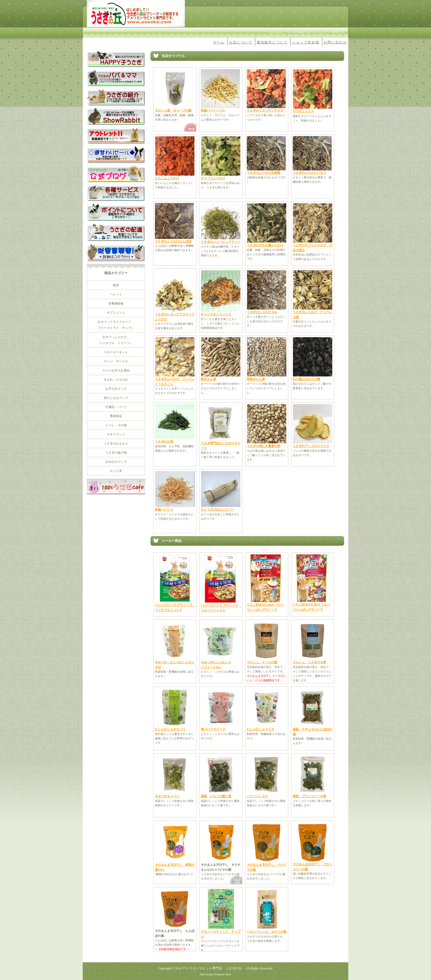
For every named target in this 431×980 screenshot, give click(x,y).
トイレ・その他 (116, 425)
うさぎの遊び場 (116, 453)
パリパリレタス (257, 796)
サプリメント (116, 313)
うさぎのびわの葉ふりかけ (265, 245)
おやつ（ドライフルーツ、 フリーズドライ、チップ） (116, 325)
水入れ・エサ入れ (116, 379)
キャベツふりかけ (213, 178)
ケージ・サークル (116, 361)
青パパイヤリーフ (213, 729)
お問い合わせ (335, 42)
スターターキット (116, 352)
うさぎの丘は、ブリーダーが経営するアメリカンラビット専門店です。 (307, 32)
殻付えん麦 (208, 379)
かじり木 (116, 471)
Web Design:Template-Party (215, 974)
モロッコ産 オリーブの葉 (173, 110)
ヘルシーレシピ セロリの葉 (267, 932)
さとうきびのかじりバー (218, 510)
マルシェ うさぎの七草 (309, 662)
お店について (241, 42)
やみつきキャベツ (167, 796)
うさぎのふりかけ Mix (262, 312)
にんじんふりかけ (167, 178)
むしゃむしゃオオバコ (170, 729)
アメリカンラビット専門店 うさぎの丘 (212, 968)
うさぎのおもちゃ (116, 443)
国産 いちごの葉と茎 (216, 796)
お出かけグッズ (116, 462)
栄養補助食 (116, 303)
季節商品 (116, 416)
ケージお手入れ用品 (116, 370)
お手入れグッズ (116, 389)
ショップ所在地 (306, 42)
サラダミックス (303, 111)
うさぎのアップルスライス (311, 446)
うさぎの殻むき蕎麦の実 (263, 446)
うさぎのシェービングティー (221, 242)
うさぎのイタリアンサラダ (265, 110)
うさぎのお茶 (164, 441)
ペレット (116, 294)
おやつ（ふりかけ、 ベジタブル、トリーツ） (116, 340)
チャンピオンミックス (216, 314)
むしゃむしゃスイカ (260, 729)
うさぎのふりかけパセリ (309, 173)
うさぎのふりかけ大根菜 (263, 173)
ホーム (219, 42)
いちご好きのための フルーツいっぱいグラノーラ (311, 605)
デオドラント (116, 434)
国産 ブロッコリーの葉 (309, 796)
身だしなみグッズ (116, 398)
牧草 (116, 285)
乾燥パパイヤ (164, 510)
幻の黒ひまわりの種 (306, 379)
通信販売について (272, 42)
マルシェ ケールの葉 (262, 662)
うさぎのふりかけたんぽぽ (173, 241)
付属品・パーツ (116, 407)
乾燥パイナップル (213, 110)
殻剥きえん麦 (256, 379)
